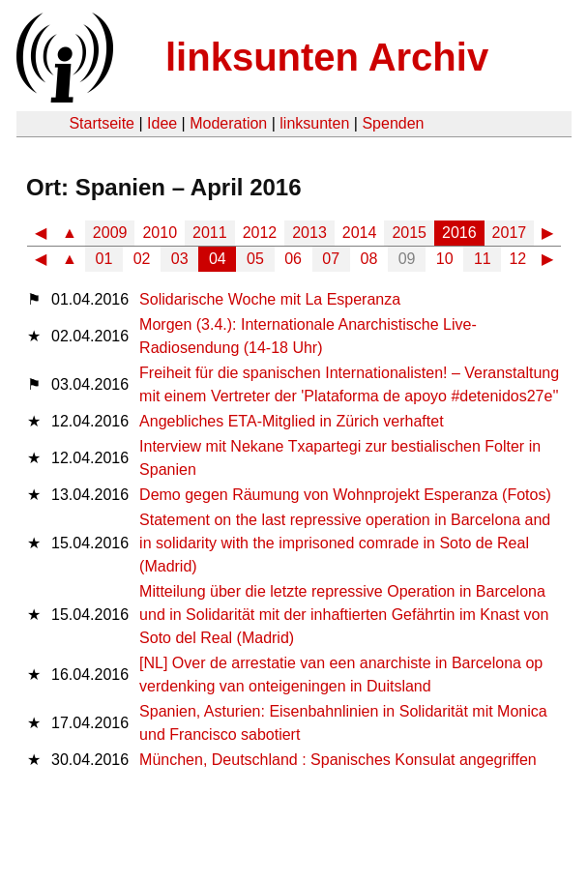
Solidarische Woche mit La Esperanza (270, 299)
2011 (210, 233)
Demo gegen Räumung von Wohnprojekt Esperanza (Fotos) (345, 495)
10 (445, 259)
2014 (360, 233)
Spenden (393, 123)
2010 (160, 233)
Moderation (228, 123)
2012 (260, 233)
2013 (309, 233)
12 (517, 259)
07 (331, 259)
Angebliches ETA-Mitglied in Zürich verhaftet (292, 421)
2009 (110, 233)
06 (293, 259)
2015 (409, 233)
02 (142, 259)
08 (369, 259)
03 (180, 259)
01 (104, 259)
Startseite (102, 123)
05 (255, 259)
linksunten (314, 123)
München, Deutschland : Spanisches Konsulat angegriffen (338, 760)
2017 (510, 233)
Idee (162, 123)
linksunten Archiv (327, 57)
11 (483, 259)
